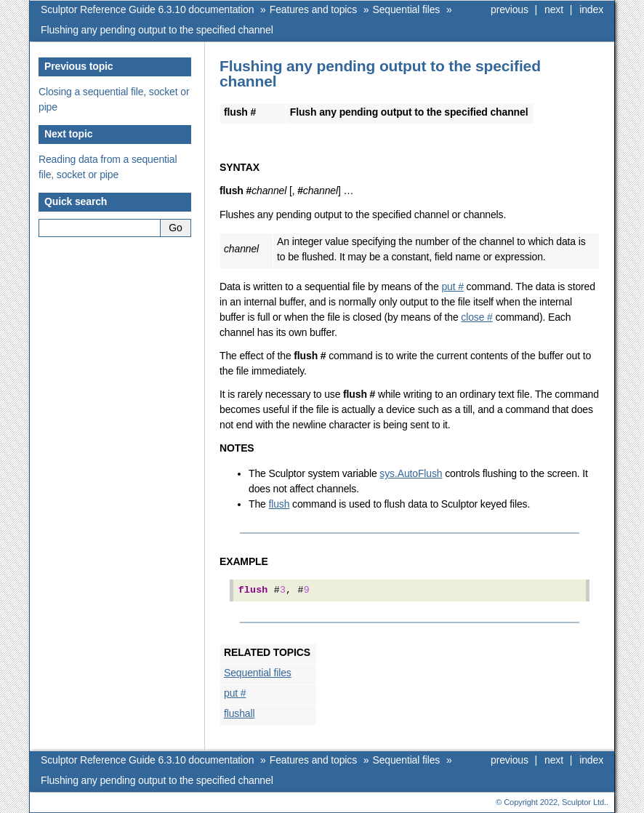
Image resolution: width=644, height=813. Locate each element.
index (591, 9)
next (554, 9)
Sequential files (406, 9)
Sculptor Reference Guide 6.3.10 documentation (147, 9)
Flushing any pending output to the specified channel (157, 30)
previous (510, 9)
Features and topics (313, 9)
